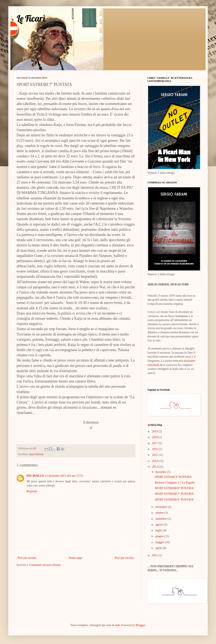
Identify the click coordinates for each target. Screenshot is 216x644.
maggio (160, 542)
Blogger (140, 625)
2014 (155, 461)
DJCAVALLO (35, 476)
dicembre (161, 472)
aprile (159, 548)
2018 (155, 437)
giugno (160, 536)
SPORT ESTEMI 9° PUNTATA (173, 477)
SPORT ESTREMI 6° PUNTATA (174, 500)
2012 (155, 555)
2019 (155, 431)
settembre (161, 519)
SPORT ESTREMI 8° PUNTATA (174, 488)
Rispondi (32, 491)
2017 (155, 443)
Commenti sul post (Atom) (45, 565)
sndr (117, 625)
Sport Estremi (36, 454)
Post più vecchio (124, 558)
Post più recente (27, 558)
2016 (155, 449)
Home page (75, 558)
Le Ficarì (31, 18)
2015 (155, 455)
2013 (155, 467)
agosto (160, 525)
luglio (159, 530)
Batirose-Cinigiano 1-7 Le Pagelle (175, 483)
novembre (161, 507)
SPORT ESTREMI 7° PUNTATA (174, 494)
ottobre (160, 513)
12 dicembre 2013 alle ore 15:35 (64, 476)
